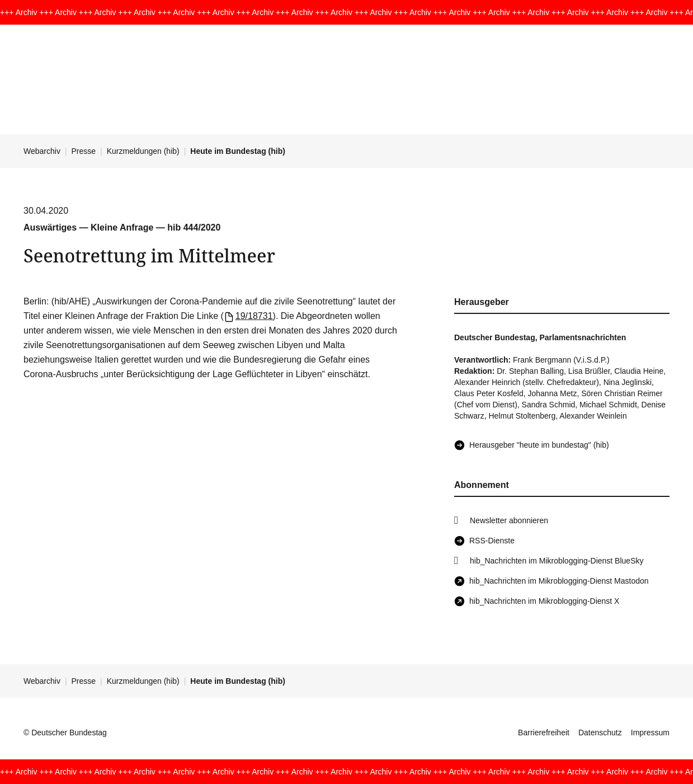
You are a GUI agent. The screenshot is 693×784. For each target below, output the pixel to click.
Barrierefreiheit (544, 733)
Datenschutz (600, 733)
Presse (84, 151)
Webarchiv (42, 151)
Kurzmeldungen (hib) (143, 151)
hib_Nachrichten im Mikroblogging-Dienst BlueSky (557, 561)
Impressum (650, 733)
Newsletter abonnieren (509, 520)
